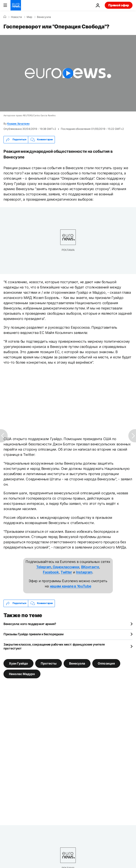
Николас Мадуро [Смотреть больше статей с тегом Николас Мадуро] (22, 674)
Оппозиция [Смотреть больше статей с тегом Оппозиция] (106, 663)
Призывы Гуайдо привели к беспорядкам (34, 634)
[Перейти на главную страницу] (16, 5)
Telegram (44, 567)
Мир (29, 17)
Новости (16, 17)
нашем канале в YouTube (71, 586)
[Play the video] (68, 73)
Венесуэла (44, 17)
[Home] (5, 17)
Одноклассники (66, 567)
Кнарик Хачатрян (18, 124)
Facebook (51, 572)
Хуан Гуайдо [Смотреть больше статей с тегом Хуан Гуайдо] (18, 663)
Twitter (66, 572)
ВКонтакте (90, 567)
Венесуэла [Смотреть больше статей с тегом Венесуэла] (77, 663)
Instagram (84, 572)
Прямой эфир (119, 5)
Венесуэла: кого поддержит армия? (30, 624)
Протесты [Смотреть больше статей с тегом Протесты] (49, 663)
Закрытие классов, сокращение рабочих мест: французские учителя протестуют (54, 646)
